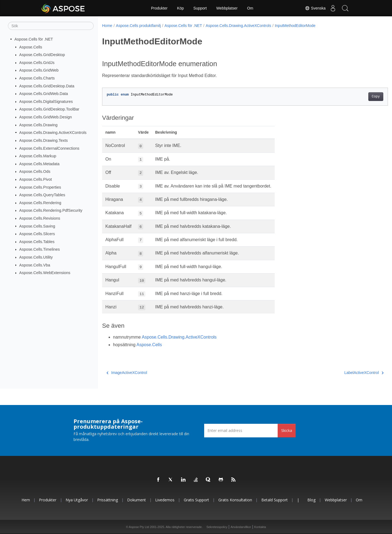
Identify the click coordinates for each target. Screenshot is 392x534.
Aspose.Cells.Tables (37, 242)
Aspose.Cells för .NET (34, 39)
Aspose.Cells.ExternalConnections (49, 148)
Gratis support (196, 500)
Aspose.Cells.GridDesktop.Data (47, 86)
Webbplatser (227, 8)
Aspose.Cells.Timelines (40, 249)
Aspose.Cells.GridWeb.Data (44, 94)
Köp (180, 8)
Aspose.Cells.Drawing (39, 125)
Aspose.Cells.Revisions (40, 218)
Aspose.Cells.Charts (37, 78)
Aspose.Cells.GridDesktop (42, 55)
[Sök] (51, 26)
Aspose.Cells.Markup (38, 156)
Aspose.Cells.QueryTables (42, 195)
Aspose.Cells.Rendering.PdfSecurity (51, 210)
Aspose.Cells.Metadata (39, 164)
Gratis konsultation (235, 500)
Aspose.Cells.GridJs (37, 63)
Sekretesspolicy (217, 527)
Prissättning (108, 500)
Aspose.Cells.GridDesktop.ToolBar (49, 109)
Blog (311, 500)
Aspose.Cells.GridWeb (39, 70)
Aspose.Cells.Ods (35, 171)
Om (250, 8)
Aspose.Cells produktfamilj (138, 26)
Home (107, 26)
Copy (356, 97)
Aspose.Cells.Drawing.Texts (44, 140)
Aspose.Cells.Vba (35, 265)
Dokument (137, 500)
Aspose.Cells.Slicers (37, 234)
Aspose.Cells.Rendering (40, 203)
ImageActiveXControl (127, 373)
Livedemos (165, 500)
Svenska (312, 8)
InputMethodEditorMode (295, 26)
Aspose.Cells (31, 47)
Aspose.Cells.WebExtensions (45, 273)
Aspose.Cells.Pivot (36, 179)
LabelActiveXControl (344, 373)
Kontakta (260, 527)
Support (200, 8)
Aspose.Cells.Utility (36, 257)
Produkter (159, 8)
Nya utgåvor (77, 500)
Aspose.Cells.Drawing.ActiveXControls (53, 133)
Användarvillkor (241, 527)
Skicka (287, 430)
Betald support (275, 500)
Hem (26, 500)
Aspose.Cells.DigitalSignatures (46, 102)
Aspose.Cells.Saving (37, 226)
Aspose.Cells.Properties (40, 187)
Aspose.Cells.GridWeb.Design (46, 117)
